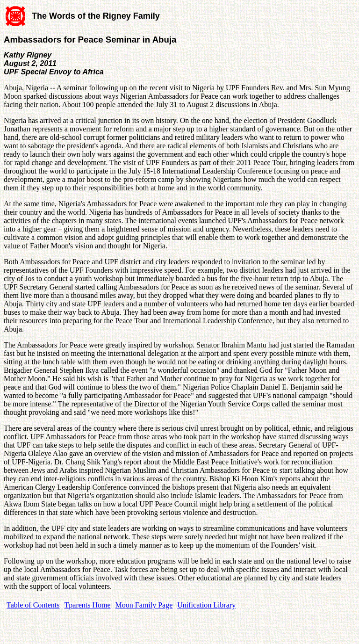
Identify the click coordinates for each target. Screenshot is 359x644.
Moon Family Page (144, 605)
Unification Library (206, 605)
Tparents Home (88, 605)
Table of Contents (33, 605)
